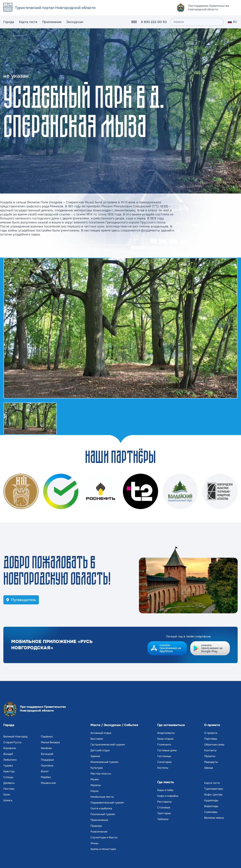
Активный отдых (101, 733)
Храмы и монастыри (103, 849)
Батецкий (47, 754)
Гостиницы (164, 756)
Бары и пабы (165, 790)
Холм (7, 795)
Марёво (46, 777)
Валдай (8, 754)
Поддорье (47, 760)
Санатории (164, 762)
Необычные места (102, 797)
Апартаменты (166, 733)
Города (9, 22)
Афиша (209, 768)
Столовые (164, 808)
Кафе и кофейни (168, 796)
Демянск (9, 783)
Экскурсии (75, 22)
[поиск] (197, 22)
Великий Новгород (15, 737)
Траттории (164, 813)
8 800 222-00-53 (154, 22)
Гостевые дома (167, 750)
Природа (96, 826)
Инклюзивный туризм (104, 762)
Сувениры (211, 812)
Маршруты (211, 762)
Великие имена (214, 818)
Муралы (96, 785)
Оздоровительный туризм (107, 803)
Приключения (99, 820)
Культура (97, 768)
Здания (95, 756)
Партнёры (211, 739)
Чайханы (163, 819)
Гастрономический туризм (108, 745)
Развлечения (99, 832)
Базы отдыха (165, 739)
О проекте (211, 733)
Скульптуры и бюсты (104, 837)
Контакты (210, 750)
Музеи (95, 779)
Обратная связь (214, 745)
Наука (94, 791)
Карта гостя (28, 22)
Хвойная (46, 748)
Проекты (210, 756)
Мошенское (48, 783)
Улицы (94, 843)
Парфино (47, 737)
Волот (45, 771)
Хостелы (163, 768)
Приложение (52, 22)
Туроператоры (214, 789)
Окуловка (47, 766)
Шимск (8, 800)
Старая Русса (12, 742)
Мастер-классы (101, 774)
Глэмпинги (164, 745)
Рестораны (164, 802)
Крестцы (9, 771)
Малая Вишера (50, 742)
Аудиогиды (211, 800)
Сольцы (8, 777)
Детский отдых (100, 750)
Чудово (8, 766)
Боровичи (10, 748)
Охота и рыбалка (101, 808)
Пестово (9, 789)
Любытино (10, 760)
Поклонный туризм (103, 814)
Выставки (97, 739)
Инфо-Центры (213, 795)
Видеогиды (211, 806)
